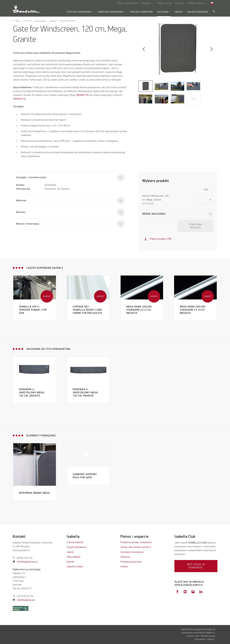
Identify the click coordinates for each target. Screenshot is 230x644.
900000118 (82, 95)
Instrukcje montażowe (132, 552)
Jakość (70, 552)
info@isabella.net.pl (27, 562)
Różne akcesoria (178, 214)
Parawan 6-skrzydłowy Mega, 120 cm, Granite (86, 393)
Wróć (18, 21)
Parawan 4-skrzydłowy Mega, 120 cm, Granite (32, 393)
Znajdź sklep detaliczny (195, 226)
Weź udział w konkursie (196, 566)
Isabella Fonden (75, 567)
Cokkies (124, 567)
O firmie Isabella (75, 542)
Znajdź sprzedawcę (77, 547)
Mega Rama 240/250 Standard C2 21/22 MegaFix (139, 310)
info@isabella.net (26, 600)
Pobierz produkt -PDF (158, 239)
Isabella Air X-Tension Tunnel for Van (33, 310)
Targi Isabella (73, 557)
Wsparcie (125, 557)
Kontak (70, 562)
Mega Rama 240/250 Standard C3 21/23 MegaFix (193, 310)
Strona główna (40, 21)
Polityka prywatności (131, 562)
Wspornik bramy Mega (34, 493)
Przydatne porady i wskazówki (136, 542)
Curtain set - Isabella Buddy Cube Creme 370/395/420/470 (87, 310)
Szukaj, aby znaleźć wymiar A (136, 547)
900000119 (19, 99)
